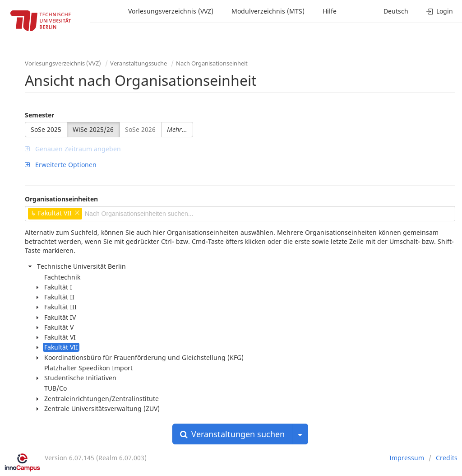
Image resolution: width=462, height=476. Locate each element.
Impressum (407, 458)
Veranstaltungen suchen (232, 434)
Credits (447, 458)
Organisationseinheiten (61, 199)
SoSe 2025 (46, 129)
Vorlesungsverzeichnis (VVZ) (171, 11)
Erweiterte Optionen (61, 165)
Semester (39, 115)
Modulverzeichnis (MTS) (268, 11)
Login (440, 11)
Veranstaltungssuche (139, 63)
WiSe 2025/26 (93, 129)
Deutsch (396, 11)
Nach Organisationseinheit (212, 63)
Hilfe (330, 11)
